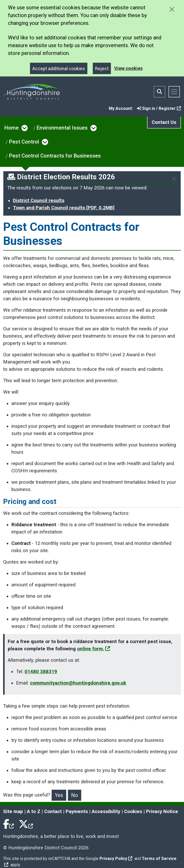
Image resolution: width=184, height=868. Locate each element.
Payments (77, 812)
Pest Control (24, 142)
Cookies (133, 812)
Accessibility (106, 812)
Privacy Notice (162, 812)
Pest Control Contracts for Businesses (55, 156)
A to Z (34, 812)
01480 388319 (41, 672)
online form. (94, 649)
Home (12, 128)
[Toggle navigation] (174, 92)
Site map (13, 812)
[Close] (174, 179)
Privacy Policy (116, 859)
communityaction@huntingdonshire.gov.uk (78, 683)
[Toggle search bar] (159, 92)
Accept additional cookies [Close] (59, 69)
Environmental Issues (62, 128)
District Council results (39, 201)
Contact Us (164, 122)
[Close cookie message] (172, 9)
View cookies (128, 68)
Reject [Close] (102, 69)
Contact (53, 812)
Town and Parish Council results (64, 208)
